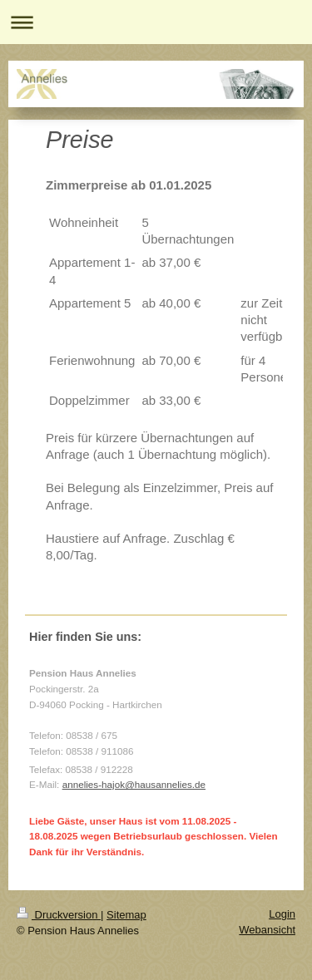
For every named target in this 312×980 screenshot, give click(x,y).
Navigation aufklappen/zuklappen (156, 22)
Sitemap (126, 915)
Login (282, 914)
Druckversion (59, 915)
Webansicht (267, 930)
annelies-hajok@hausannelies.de (134, 784)
